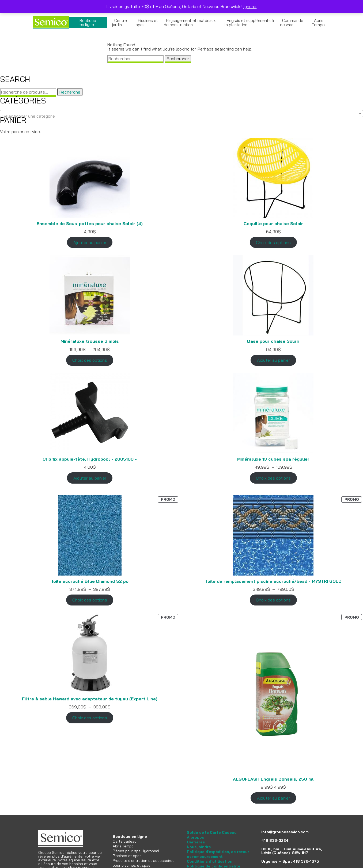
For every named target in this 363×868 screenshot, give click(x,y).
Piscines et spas (147, 23)
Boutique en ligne (88, 22)
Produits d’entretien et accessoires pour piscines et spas (144, 863)
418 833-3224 (275, 840)
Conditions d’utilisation (210, 861)
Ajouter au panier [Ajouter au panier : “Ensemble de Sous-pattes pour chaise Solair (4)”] (90, 242)
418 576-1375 (306, 861)
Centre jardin (120, 23)
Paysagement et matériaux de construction (190, 23)
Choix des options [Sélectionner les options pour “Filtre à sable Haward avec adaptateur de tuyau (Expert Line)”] (90, 718)
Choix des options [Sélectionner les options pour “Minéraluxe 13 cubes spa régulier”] (273, 478)
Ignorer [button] (250, 6)
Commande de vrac (292, 23)
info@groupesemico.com (285, 832)
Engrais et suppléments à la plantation (249, 23)
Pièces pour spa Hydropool (136, 851)
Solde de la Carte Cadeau (212, 832)
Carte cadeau (125, 841)
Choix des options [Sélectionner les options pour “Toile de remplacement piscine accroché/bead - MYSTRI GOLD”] (273, 600)
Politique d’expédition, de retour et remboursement (218, 854)
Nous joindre (199, 847)
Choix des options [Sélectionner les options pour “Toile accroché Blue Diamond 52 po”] (90, 600)
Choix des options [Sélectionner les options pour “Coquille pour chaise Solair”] (273, 242)
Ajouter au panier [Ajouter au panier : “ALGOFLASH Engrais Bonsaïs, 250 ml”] (273, 798)
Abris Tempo (318, 23)
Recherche (70, 92)
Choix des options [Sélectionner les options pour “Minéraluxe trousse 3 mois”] (90, 360)
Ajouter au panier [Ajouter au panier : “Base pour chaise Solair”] (273, 360)
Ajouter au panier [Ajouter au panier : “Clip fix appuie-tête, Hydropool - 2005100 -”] (90, 478)
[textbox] (182, 116)
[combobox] (182, 114)
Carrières (196, 842)
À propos (195, 837)
